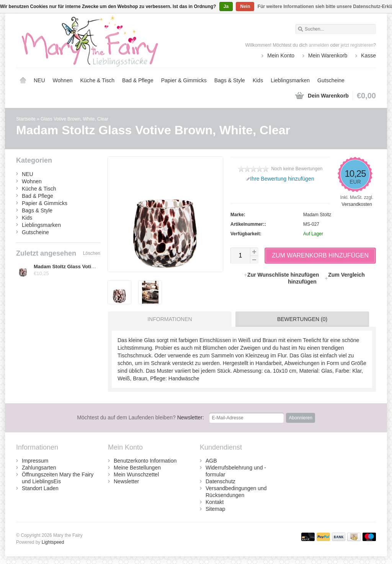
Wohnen (63, 80)
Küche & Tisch (97, 80)
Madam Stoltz (317, 215)
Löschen (92, 253)
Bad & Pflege (138, 80)
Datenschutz (220, 481)
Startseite (23, 80)
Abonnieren (300, 418)
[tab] (168, 319)
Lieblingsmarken (290, 80)
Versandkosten (357, 204)
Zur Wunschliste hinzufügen (282, 275)
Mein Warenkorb (328, 55)
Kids (258, 80)
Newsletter (126, 481)
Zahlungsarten (39, 468)
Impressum (35, 461)
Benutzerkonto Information (145, 461)
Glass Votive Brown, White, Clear (74, 119)
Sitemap (215, 509)
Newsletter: (140, 417)
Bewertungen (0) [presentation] (302, 319)
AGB (211, 461)
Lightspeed (53, 542)
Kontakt (215, 502)
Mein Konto (281, 55)
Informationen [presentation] (170, 319)
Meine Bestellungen (137, 468)
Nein (245, 7)
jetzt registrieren (357, 45)
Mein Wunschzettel (136, 474)
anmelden (319, 45)
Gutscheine (331, 80)
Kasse (368, 55)
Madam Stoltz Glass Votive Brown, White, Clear (89, 267)
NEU (39, 80)
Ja (226, 7)
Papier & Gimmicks (184, 80)
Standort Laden (40, 488)
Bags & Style (230, 80)
